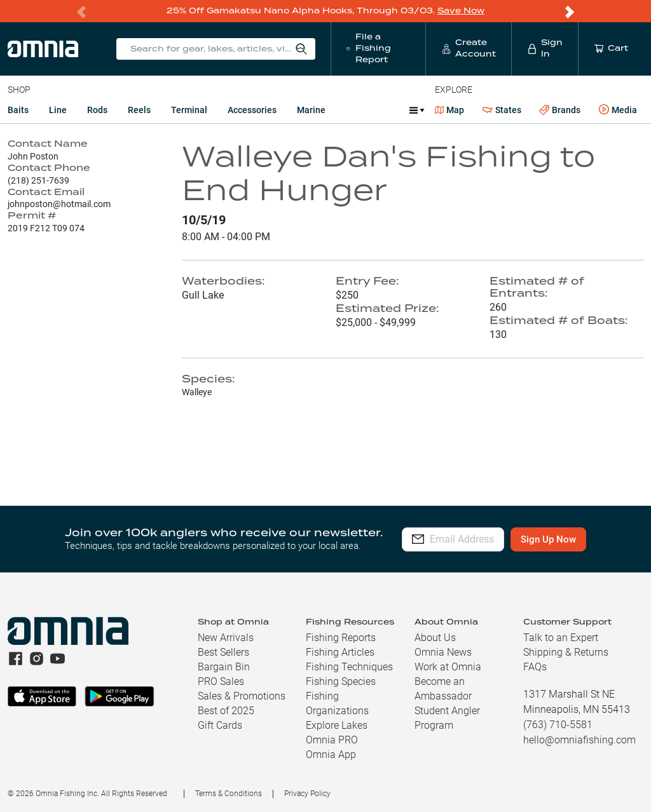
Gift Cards (220, 725)
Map (450, 109)
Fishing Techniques (349, 666)
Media (618, 109)
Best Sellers (223, 652)
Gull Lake (203, 294)
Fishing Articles (340, 652)
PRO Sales (221, 681)
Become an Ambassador (443, 688)
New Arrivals (226, 637)
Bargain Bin (224, 666)
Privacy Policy (307, 793)
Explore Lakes (337, 725)
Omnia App (331, 754)
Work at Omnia (448, 666)
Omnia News (443, 652)
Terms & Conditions (229, 793)
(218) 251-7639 (38, 180)
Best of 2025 (226, 710)
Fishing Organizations (337, 703)
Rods (97, 109)
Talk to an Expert (561, 637)
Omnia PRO (332, 739)
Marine (311, 109)
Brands (560, 110)
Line (58, 109)
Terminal (189, 109)
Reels (139, 109)
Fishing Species (341, 681)
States (502, 110)
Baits (18, 109)
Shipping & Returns (566, 652)
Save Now (461, 10)
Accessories (252, 109)
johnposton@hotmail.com (59, 203)
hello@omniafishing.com (579, 739)
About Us (435, 637)
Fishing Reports (341, 637)
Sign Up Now (577, 539)
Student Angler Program (447, 717)
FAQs (535, 666)
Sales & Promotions (242, 695)
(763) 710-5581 (558, 724)
